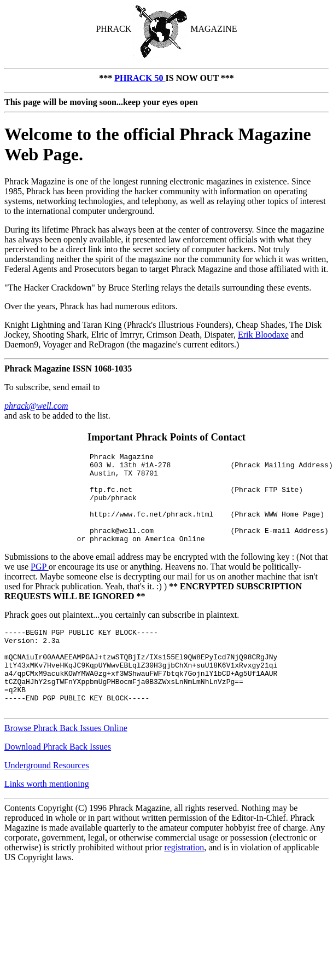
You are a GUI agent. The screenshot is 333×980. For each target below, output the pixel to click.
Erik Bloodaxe (263, 335)
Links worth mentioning (47, 818)
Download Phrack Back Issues (58, 781)
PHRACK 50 (140, 78)
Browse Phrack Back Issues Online (66, 762)
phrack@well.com (36, 406)
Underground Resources (47, 800)
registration (184, 882)
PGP (40, 585)
